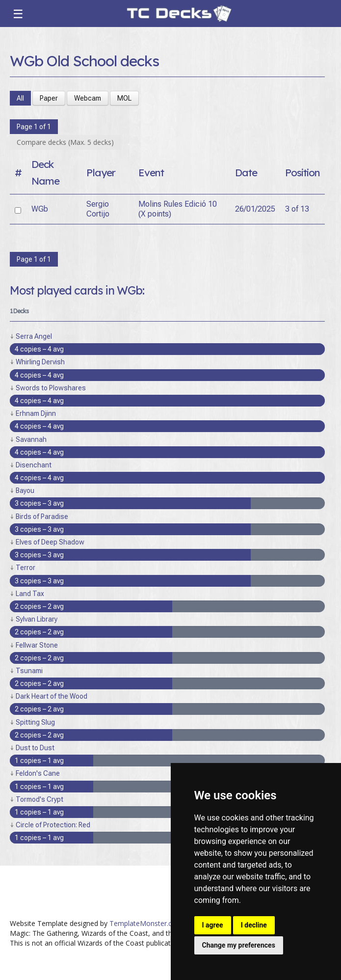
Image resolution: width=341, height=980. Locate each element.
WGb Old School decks (84, 61)
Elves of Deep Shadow (50, 542)
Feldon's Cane (38, 773)
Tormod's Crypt (39, 799)
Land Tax (30, 594)
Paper (49, 98)
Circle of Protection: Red (53, 825)
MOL (124, 98)
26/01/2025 (255, 209)
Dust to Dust (35, 748)
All (20, 98)
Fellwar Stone (37, 645)
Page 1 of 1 (34, 127)
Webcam (88, 98)
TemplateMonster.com (146, 923)
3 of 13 (297, 209)
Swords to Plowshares (51, 388)
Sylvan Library (37, 619)
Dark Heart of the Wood (52, 696)
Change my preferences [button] (239, 945)
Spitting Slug (35, 722)
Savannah (31, 439)
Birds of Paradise (42, 517)
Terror (26, 568)
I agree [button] (213, 925)
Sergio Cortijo (98, 209)
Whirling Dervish (40, 362)
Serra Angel (34, 336)
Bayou (25, 490)
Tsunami (29, 671)
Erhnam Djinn (36, 413)
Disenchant (34, 465)
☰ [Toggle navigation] (18, 14)
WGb (40, 209)
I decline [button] (254, 925)
